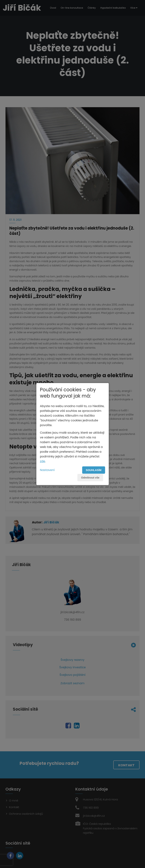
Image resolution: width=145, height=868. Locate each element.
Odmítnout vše (90, 477)
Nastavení (47, 470)
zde (43, 461)
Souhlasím (94, 470)
